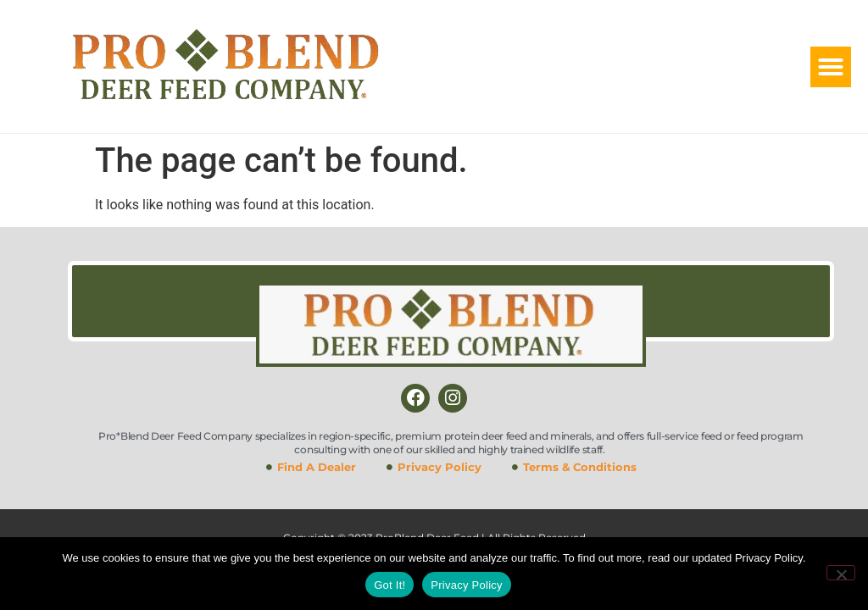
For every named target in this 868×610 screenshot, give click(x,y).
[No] (841, 573)
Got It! (389, 585)
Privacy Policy (466, 585)
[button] (831, 67)
